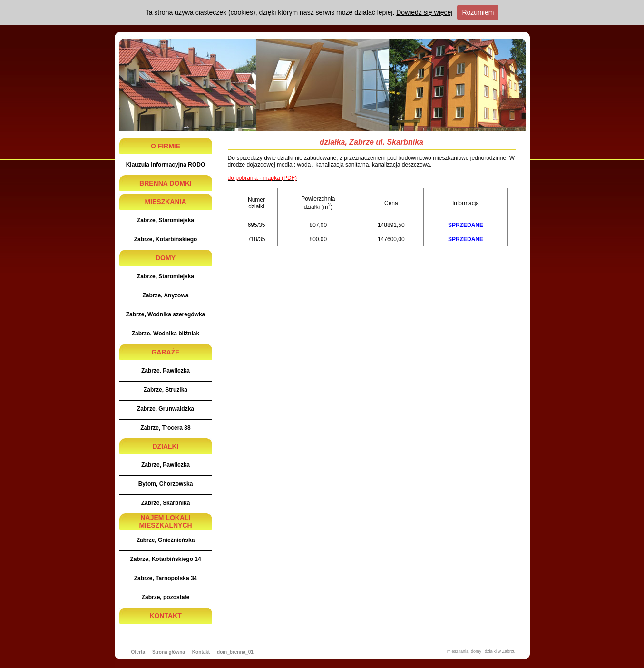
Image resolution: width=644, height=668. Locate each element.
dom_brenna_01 (235, 652)
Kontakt (201, 652)
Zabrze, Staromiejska (166, 220)
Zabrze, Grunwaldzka (166, 409)
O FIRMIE (166, 146)
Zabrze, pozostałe (166, 597)
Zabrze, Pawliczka (166, 371)
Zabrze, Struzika (166, 390)
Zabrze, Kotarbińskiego (166, 239)
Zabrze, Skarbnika (166, 503)
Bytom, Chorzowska (166, 484)
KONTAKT (165, 616)
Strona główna (169, 652)
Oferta (138, 652)
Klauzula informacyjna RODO (166, 165)
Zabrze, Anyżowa (166, 295)
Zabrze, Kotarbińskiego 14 (165, 559)
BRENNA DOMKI (166, 183)
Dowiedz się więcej (424, 12)
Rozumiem (478, 12)
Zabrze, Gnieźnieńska (166, 540)
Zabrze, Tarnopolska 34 (166, 578)
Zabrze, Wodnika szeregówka (166, 314)
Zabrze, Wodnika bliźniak (166, 334)
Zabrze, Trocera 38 (165, 428)
